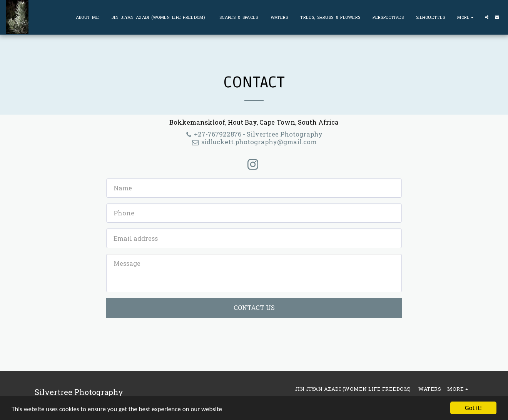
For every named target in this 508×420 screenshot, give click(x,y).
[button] (487, 17)
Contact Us (254, 307)
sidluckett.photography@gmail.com (254, 142)
